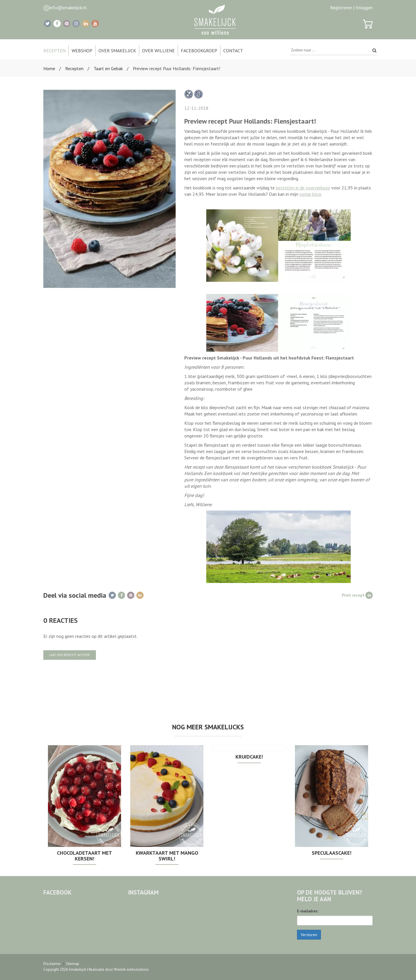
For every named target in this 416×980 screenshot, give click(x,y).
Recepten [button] (54, 51)
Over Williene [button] (158, 51)
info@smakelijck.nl (68, 8)
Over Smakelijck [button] (117, 51)
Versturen (309, 935)
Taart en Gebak (108, 68)
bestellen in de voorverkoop (303, 188)
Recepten (74, 68)
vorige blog (310, 194)
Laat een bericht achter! (70, 655)
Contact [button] (233, 51)
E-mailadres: (308, 911)
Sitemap (73, 964)
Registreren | (342, 8)
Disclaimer (52, 964)
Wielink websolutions (131, 969)
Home (49, 68)
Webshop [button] (82, 51)
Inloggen (364, 8)
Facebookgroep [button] (199, 51)
